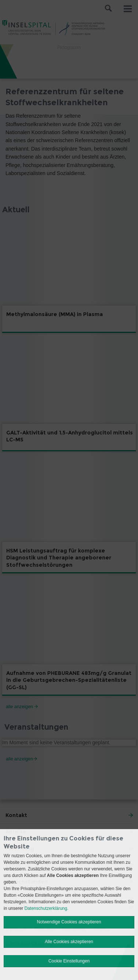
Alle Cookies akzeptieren (69, 942)
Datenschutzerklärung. (46, 908)
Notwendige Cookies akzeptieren (69, 922)
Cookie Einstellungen (69, 961)
